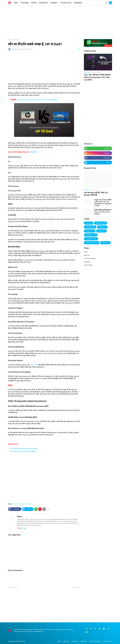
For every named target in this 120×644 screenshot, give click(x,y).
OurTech (22, 641)
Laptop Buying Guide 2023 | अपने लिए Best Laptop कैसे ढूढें (37, 100)
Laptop (21, 504)
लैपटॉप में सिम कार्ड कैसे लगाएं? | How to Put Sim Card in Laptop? (103, 212)
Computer (16, 40)
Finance (102, 227)
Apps (89, 223)
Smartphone (91, 235)
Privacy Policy (88, 265)
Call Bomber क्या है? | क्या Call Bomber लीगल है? (96, 194)
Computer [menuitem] (54, 3)
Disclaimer (87, 262)
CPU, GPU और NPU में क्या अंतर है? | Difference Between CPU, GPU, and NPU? (98, 77)
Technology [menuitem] (25, 3)
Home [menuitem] (16, 3)
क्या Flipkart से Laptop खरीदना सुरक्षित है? (24, 451)
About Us (87, 255)
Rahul (19, 517)
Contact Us (75, 641)
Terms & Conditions (90, 258)
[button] (107, 3)
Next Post (76, 588)
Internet (90, 231)
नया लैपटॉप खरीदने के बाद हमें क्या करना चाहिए (24, 449)
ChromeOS (34, 365)
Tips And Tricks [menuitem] (66, 3)
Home (10, 40)
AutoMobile (100, 223)
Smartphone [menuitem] (43, 3)
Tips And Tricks (92, 243)
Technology (28, 504)
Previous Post (13, 588)
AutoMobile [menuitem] (78, 3)
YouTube (105, 243)
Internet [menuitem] (34, 3)
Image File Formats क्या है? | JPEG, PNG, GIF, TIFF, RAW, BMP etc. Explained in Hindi (103, 203)
